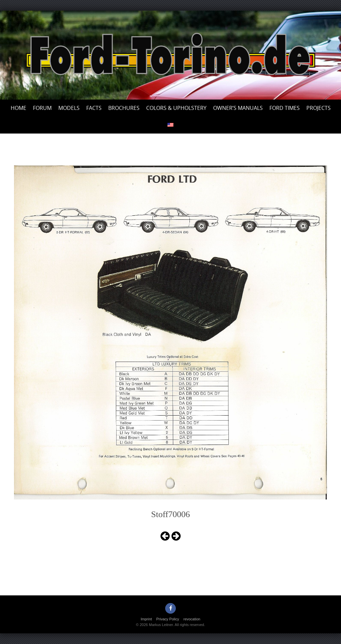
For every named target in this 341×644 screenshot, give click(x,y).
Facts (94, 108)
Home (18, 108)
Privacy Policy (168, 619)
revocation (192, 619)
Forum (42, 108)
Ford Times (285, 108)
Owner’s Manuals (238, 108)
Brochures (124, 108)
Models (69, 108)
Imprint (147, 619)
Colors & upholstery (176, 108)
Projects (319, 108)
